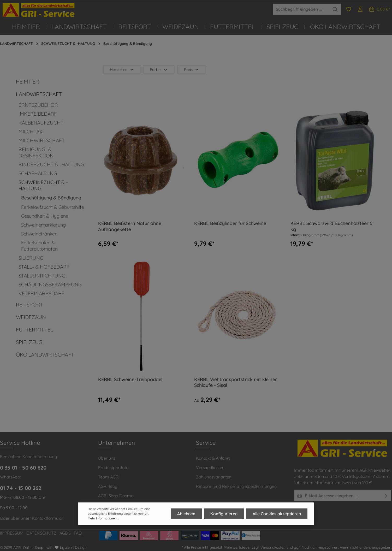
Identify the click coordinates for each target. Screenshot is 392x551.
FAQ (78, 533)
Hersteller (122, 70)
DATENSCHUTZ (41, 533)
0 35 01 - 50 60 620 (23, 468)
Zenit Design (76, 547)
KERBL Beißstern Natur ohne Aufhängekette (130, 226)
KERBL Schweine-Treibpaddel (130, 380)
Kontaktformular (48, 518)
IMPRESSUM (12, 533)
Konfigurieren (224, 514)
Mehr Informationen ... (103, 519)
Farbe (159, 70)
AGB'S (65, 533)
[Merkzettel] (349, 9)
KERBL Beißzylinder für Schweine (230, 223)
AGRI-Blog (108, 486)
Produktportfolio (113, 467)
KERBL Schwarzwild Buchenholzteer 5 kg (331, 226)
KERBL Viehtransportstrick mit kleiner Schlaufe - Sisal (236, 383)
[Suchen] (335, 9)
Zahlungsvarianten (214, 477)
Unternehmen (117, 443)
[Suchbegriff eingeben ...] (301, 9)
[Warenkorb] (379, 9)
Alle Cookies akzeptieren (277, 514)
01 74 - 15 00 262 (21, 488)
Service (206, 443)
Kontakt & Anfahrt (213, 458)
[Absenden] (386, 496)
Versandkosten (210, 467)
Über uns (107, 458)
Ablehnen (186, 514)
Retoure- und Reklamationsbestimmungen (236, 486)
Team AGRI (109, 477)
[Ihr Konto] (360, 9)
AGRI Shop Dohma (116, 496)
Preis (192, 70)
